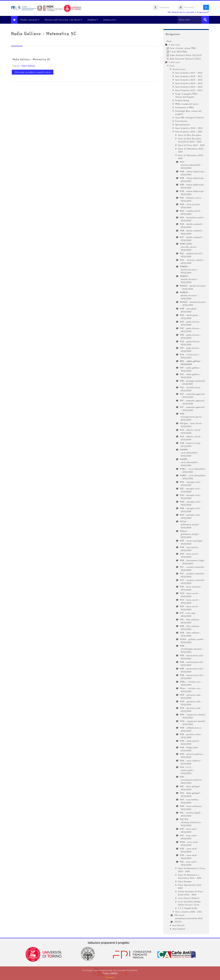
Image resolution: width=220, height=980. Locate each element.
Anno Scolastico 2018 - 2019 (189, 128)
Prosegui (110, 977)
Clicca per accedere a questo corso (33, 72)
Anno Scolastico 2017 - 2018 (189, 73)
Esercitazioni (181, 121)
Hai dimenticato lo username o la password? (188, 12)
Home (169, 41)
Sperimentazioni (183, 124)
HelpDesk (94, 20)
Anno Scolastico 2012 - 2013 (189, 90)
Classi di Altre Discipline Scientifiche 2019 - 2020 (190, 140)
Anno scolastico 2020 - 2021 (189, 912)
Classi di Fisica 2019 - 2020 (191, 145)
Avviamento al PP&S (184, 107)
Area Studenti (179, 929)
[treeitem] (186, 485)
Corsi (172, 66)
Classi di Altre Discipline (190, 135)
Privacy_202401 (110, 973)
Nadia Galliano (28, 66)
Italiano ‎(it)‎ (112, 20)
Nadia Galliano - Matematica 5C (31, 59)
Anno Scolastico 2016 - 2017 (189, 76)
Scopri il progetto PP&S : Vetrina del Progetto (187, 95)
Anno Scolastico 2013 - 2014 (189, 87)
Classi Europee (185, 881)
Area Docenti (179, 925)
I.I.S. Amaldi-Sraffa (188, 908)
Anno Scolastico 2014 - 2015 (189, 83)
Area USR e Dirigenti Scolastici (190, 117)
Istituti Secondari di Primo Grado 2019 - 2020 (190, 893)
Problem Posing (182, 100)
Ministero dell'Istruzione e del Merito (65, 20)
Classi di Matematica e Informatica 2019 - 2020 (190, 876)
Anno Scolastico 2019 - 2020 (189, 131)
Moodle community (32, 20)
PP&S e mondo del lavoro (187, 104)
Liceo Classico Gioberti (189, 898)
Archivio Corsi (179, 69)
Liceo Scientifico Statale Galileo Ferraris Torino (189, 903)
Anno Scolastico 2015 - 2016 (189, 80)
